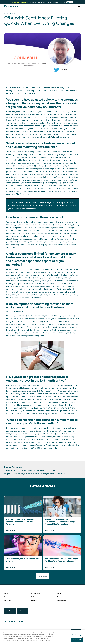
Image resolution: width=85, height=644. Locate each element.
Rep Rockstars (62, 600)
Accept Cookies (77, 640)
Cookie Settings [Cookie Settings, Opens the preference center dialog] (77, 635)
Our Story (34, 597)
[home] (11, 6)
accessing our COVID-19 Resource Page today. (38, 448)
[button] (79, 7)
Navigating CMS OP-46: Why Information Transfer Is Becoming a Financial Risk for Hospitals (35, 474)
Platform (7, 593)
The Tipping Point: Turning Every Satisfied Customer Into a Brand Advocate (30, 470)
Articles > (15, 13)
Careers (60, 597)
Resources (7, 600)
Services (7, 597)
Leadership (34, 600)
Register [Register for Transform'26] (70, 2)
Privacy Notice (7, 642)
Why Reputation (36, 593)
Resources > (8, 13)
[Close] (83, 637)
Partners (60, 593)
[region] (42, 637)
